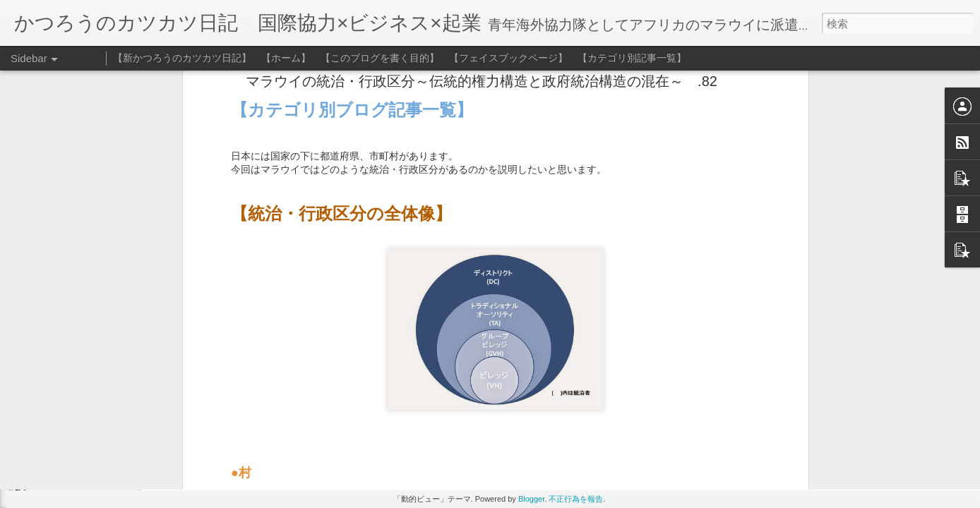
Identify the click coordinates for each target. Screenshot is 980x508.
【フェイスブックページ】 (508, 58)
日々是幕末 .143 (65, 435)
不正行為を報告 (576, 499)
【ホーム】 (286, 58)
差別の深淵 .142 (65, 467)
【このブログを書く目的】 (380, 58)
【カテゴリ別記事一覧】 (632, 58)
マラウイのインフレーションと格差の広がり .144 (129, 404)
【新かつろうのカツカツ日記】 (182, 58)
